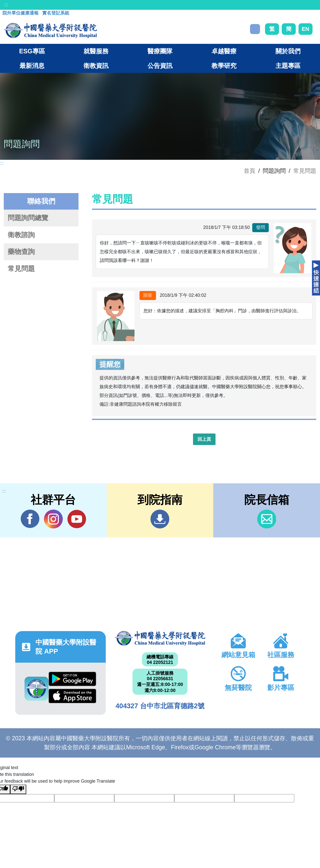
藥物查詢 (21, 252)
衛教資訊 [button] (96, 66)
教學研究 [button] (224, 66)
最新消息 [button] (32, 66)
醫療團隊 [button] (160, 51)
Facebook (30, 519)
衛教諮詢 (21, 235)
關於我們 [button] (288, 51)
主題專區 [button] (288, 66)
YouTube (77, 519)
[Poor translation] (18, 789)
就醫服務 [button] (96, 51)
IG (53, 519)
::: (6, 5)
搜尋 (255, 29)
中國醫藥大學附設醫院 (160, 638)
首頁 (249, 171)
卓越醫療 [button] (224, 51)
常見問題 (305, 171)
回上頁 (204, 439)
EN (305, 29)
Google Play (72, 679)
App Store (72, 696)
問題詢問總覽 (28, 218)
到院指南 (160, 519)
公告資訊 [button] (160, 66)
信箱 (267, 519)
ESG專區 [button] (32, 51)
